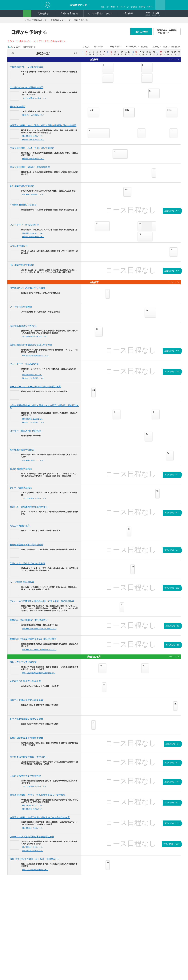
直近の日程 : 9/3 (172, 648)
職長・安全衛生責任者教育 (23, 665)
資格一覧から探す (35, 907)
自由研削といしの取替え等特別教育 (28, 291)
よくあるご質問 (62, 938)
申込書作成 (93, 935)
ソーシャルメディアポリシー (106, 964)
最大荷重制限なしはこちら (33, 377)
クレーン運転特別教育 (21, 490)
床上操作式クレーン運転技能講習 (26, 87)
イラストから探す (35, 910)
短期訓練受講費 (64, 928)
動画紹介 (92, 925)
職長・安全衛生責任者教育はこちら (36, 873)
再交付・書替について (65, 910)
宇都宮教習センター (130, 914)
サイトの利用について (133, 964)
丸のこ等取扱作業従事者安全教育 (26, 722)
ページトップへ (174, 59)
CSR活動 (92, 944)
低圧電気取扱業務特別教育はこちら (36, 358)
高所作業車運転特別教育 (22, 452)
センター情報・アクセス (101, 13)
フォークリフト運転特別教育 (24, 367)
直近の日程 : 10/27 (171, 847)
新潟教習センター (80, 5)
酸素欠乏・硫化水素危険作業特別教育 (29, 510)
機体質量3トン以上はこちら (33, 422)
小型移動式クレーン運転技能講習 (26, 67)
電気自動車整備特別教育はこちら (35, 339)
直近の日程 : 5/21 (172, 766)
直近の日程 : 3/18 (172, 274)
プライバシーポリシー (78, 964)
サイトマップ (80, 968)
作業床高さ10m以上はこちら (34, 463)
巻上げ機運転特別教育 (21, 472)
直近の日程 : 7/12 (172, 826)
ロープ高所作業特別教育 (22, 585)
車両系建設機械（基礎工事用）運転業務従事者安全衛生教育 (40, 820)
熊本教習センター (151, 931)
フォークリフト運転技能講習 (24, 228)
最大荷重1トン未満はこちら (33, 236)
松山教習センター (151, 924)
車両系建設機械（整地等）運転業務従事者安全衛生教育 (38, 798)
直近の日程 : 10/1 (172, 785)
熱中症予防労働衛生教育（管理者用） (29, 760)
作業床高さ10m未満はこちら (34, 197)
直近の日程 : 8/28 (172, 591)
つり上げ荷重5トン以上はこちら (35, 501)
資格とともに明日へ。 (97, 921)
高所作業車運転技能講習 (22, 189)
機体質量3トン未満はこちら (33, 139)
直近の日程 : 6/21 (172, 553)
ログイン (150, 7)
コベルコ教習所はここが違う (100, 900)
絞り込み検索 (143, 32)
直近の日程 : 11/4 (172, 375)
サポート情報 (152, 14)
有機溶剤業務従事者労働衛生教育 (26, 741)
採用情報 (142, 7)
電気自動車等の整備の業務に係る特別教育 (31, 348)
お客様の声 (93, 910)
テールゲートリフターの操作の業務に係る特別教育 (35, 389)
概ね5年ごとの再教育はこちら (34, 115)
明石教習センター (151, 903)
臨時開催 (92, 903)
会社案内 (134, 7)
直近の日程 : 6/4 (172, 747)
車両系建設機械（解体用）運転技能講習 (30, 170)
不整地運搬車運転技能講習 (23, 208)
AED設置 (60, 942)
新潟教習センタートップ (65, 20)
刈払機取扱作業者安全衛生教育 (25, 684)
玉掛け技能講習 (18, 107)
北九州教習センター (152, 928)
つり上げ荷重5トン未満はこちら (35, 98)
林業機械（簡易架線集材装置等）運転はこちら (40, 631)
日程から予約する (69, 13)
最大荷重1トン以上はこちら (33, 850)
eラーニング (125, 7)
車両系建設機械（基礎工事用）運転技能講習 (32, 151)
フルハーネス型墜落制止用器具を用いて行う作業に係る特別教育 (42, 604)
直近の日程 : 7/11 (172, 477)
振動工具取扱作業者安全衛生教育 (26, 703)
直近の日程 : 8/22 (172, 805)
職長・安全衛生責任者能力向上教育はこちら (40, 676)
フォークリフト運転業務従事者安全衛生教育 (32, 839)
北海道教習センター (130, 903)
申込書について (62, 907)
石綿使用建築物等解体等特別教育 (26, 547)
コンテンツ (93, 914)
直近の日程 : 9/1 (172, 629)
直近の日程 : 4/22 (172, 515)
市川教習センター (129, 917)
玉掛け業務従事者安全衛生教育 (25, 779)
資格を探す (43, 13)
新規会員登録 (94, 932)
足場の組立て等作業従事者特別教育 (28, 566)
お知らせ (92, 907)
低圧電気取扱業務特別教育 (23, 329)
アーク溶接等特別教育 (21, 310)
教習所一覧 (115, 7)
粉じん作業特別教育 (20, 528)
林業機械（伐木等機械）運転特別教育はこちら (40, 653)
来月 (75, 53)
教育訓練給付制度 (65, 921)
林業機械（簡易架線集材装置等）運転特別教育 (33, 642)
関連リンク (96, 968)
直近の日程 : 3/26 (172, 354)
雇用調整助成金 (64, 924)
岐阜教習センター (129, 924)
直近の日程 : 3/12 (172, 214)
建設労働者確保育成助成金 (69, 917)
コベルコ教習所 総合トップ (37, 20)
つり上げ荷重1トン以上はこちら (35, 789)
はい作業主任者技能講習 (22, 268)
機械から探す (33, 903)
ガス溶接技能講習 (19, 249)
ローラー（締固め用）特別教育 (25, 434)
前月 (13, 53)
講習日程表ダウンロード (66, 945)
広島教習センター (151, 914)
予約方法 (129, 13)
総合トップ (105, 7)
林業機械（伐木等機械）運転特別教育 (29, 623)
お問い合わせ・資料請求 (52, 964)
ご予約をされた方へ (64, 903)
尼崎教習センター (129, 928)
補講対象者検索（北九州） (67, 949)
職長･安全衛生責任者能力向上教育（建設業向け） (35, 862)
